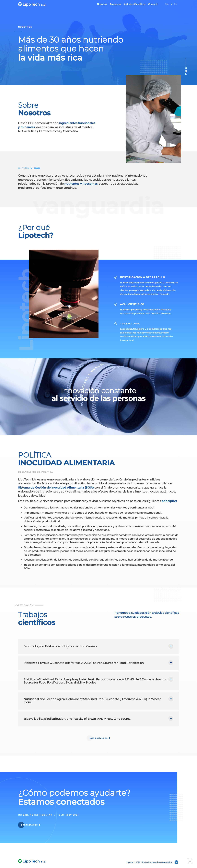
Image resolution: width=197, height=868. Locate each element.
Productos (115, 4)
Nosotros (102, 4)
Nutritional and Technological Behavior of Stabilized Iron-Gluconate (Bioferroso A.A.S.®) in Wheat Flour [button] (92, 714)
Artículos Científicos (135, 4)
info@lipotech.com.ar (35, 829)
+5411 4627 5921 (68, 829)
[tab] (98, 660)
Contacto (153, 4)
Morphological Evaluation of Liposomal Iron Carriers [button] (60, 660)
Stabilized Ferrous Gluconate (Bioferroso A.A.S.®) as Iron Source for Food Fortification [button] (84, 676)
